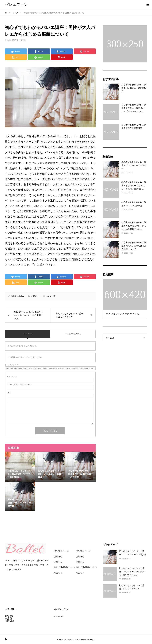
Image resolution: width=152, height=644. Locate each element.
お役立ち (22, 40)
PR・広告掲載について (65, 567)
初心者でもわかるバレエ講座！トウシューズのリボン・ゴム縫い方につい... (134, 108)
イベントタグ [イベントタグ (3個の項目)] (59, 616)
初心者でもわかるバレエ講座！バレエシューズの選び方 (134, 88)
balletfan (20, 296)
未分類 (8, 619)
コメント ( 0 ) (28, 334)
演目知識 (9, 621)
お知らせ (58, 556)
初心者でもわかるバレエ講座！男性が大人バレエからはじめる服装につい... (134, 226)
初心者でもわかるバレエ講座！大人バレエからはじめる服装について (134, 246)
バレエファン (16, 4)
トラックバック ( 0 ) (73, 334)
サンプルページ (61, 551)
